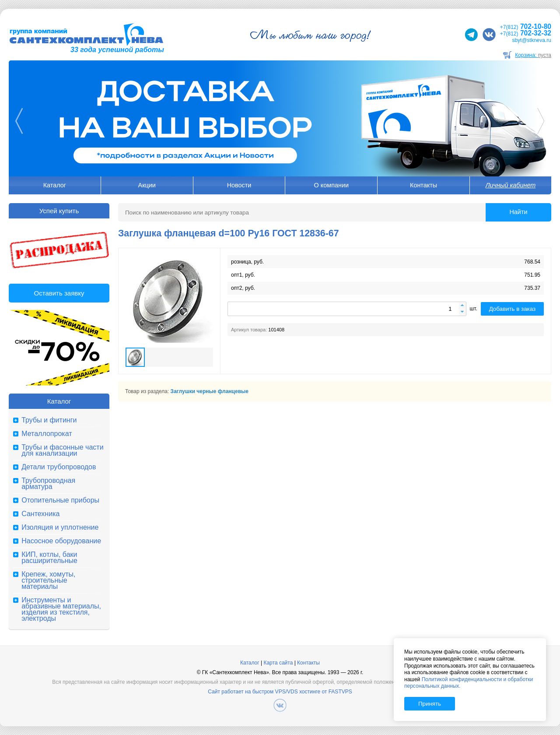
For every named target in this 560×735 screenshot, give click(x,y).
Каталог (55, 185)
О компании (331, 185)
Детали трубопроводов (59, 467)
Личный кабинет (511, 185)
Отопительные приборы (60, 500)
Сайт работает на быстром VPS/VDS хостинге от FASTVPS (280, 692)
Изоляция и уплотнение (60, 528)
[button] (462, 306)
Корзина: (533, 55)
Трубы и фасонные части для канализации (62, 450)
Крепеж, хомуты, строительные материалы (48, 580)
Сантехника (40, 514)
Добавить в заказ (512, 309)
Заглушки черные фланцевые (210, 391)
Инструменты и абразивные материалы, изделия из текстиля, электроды (61, 609)
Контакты (423, 185)
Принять (430, 704)
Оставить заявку (59, 293)
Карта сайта (278, 663)
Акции (147, 185)
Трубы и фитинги (49, 420)
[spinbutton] (347, 309)
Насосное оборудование (61, 541)
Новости (239, 185)
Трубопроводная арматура (48, 484)
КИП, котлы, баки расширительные (49, 558)
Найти (518, 212)
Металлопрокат (47, 434)
